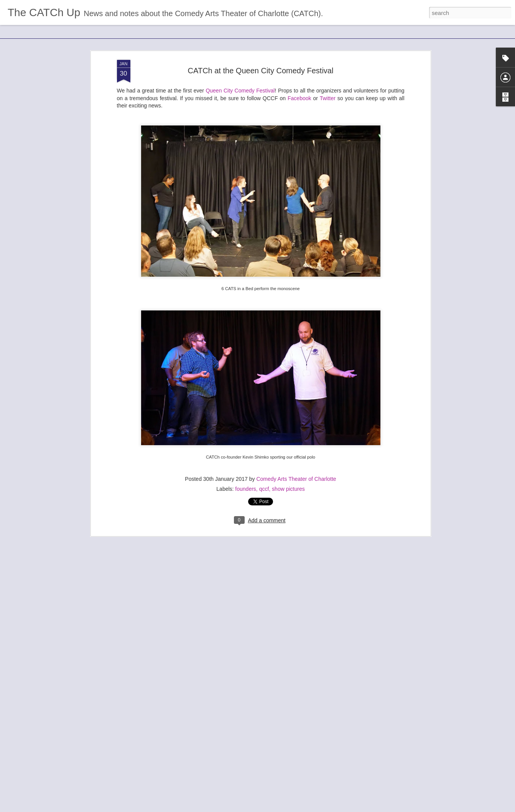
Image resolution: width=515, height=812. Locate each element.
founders (245, 482)
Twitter (328, 91)
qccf (264, 482)
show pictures (288, 482)
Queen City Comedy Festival (240, 84)
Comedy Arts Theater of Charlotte (296, 472)
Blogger (282, 808)
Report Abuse (304, 808)
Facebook (299, 91)
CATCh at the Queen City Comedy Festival (261, 63)
